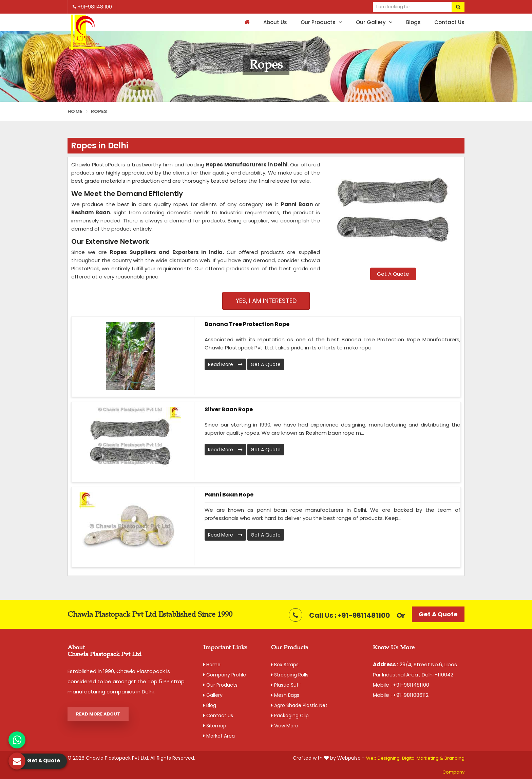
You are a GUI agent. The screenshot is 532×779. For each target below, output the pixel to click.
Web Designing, (383, 758)
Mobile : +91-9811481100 (401, 685)
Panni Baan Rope (229, 495)
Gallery (213, 695)
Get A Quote (393, 274)
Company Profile (225, 675)
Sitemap (215, 726)
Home (75, 111)
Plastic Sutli (286, 685)
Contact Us (449, 22)
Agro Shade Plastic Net (299, 705)
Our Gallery (374, 22)
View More (285, 726)
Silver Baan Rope (229, 409)
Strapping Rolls (290, 675)
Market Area (219, 736)
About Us (275, 22)
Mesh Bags (285, 695)
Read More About (98, 714)
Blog (210, 705)
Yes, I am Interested (266, 301)
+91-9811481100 (92, 7)
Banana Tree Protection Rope (247, 324)
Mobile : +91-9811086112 (401, 695)
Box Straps (285, 665)
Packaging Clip (290, 715)
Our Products (321, 22)
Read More (225, 364)
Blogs (413, 22)
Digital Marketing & (423, 758)
